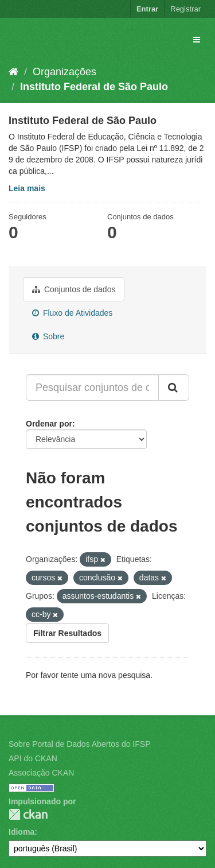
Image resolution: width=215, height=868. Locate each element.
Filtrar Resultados (67, 633)
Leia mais (27, 188)
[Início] (13, 72)
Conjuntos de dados (74, 289)
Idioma (21, 832)
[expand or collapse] (197, 40)
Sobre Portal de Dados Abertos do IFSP (79, 744)
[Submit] (174, 387)
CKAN (28, 814)
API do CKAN (33, 758)
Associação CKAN (41, 773)
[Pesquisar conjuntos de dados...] (92, 387)
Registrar (185, 9)
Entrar (147, 9)
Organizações (64, 72)
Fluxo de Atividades (72, 313)
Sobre (48, 336)
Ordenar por (49, 424)
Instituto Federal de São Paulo (94, 87)
